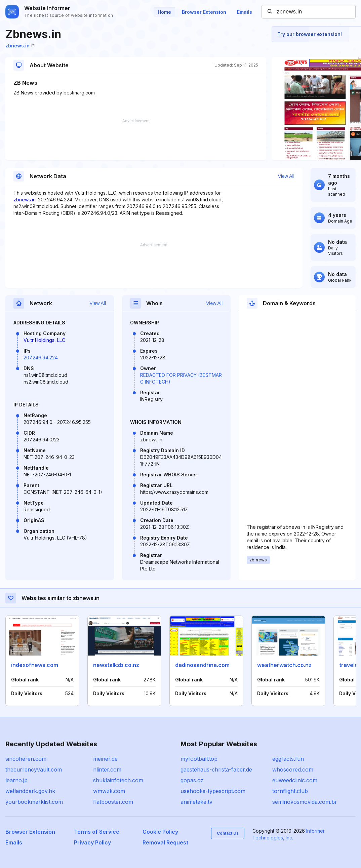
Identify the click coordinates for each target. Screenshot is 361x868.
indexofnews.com (35, 665)
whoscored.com (293, 770)
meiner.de (105, 759)
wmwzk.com (109, 791)
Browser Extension (204, 12)
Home (164, 12)
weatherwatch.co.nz (284, 665)
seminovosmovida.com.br (305, 802)
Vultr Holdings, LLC (44, 340)
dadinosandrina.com (202, 665)
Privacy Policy (92, 842)
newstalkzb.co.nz (116, 665)
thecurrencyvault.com (34, 770)
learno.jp (16, 780)
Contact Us (228, 833)
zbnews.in (20, 46)
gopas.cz (192, 780)
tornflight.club (290, 791)
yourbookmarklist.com (34, 802)
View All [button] (286, 176)
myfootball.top (199, 759)
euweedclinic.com (295, 780)
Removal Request (165, 842)
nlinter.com (107, 770)
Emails (245, 12)
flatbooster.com (113, 802)
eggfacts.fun (288, 759)
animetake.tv (196, 802)
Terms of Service (97, 832)
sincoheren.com (26, 759)
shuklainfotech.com (118, 780)
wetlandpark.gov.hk (30, 791)
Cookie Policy (160, 832)
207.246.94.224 (41, 358)
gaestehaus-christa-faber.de (216, 770)
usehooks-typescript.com (213, 791)
